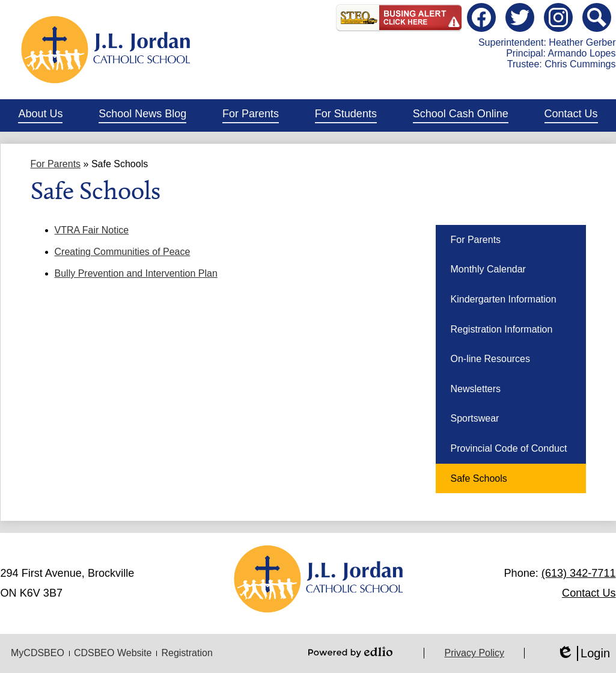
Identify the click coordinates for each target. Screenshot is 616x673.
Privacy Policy (474, 653)
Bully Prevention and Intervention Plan (136, 273)
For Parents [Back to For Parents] (56, 164)
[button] (40, 115)
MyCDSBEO (38, 653)
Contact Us (589, 593)
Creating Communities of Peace (123, 252)
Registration (187, 653)
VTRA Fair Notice (92, 230)
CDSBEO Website (113, 653)
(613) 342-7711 (579, 573)
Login (583, 653)
